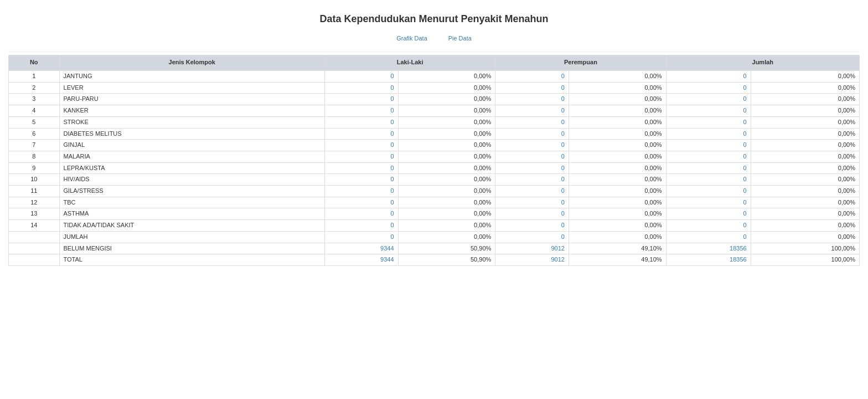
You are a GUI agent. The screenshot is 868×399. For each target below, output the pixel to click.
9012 (557, 248)
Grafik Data (412, 38)
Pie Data (460, 38)
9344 (387, 248)
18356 (738, 248)
